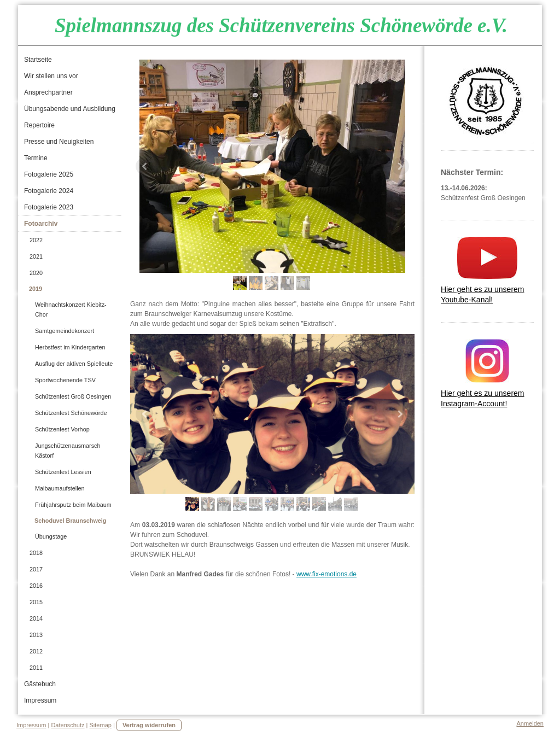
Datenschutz (68, 725)
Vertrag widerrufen (149, 725)
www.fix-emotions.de (326, 574)
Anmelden (530, 723)
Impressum (31, 725)
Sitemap (101, 725)
